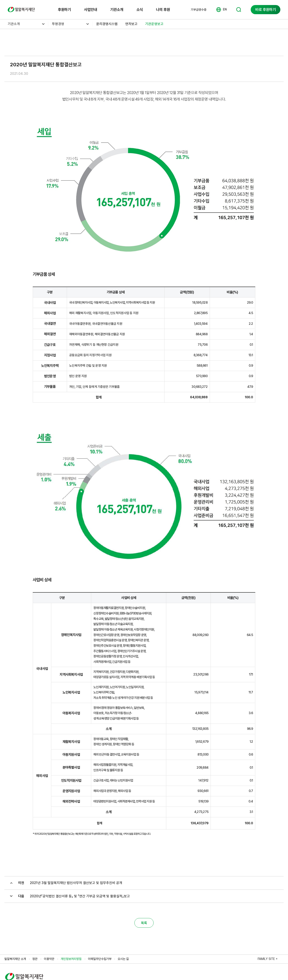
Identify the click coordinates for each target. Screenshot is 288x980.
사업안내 (91, 9)
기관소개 (117, 9)
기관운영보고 (154, 24)
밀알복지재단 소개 (15, 959)
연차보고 (131, 24)
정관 (35, 959)
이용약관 (49, 959)
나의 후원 (163, 9)
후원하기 (64, 9)
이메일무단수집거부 (100, 959)
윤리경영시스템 (107, 24)
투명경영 (58, 24)
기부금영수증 (199, 10)
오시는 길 (123, 959)
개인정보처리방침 (71, 959)
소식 (140, 9)
